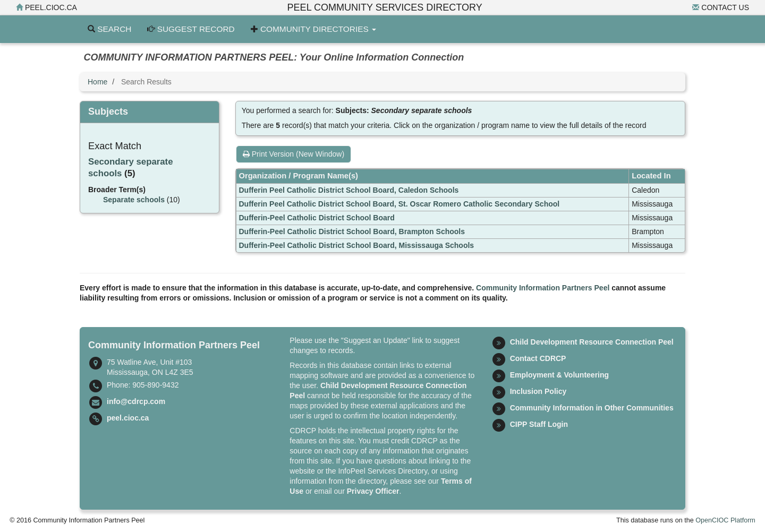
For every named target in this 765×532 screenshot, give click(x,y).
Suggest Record (191, 29)
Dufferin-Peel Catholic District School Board (317, 218)
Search (109, 29)
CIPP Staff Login (539, 424)
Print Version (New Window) (294, 154)
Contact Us (721, 7)
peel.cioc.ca (46, 7)
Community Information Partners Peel (543, 288)
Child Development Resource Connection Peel (592, 342)
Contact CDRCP (538, 358)
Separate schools (134, 200)
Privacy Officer (373, 491)
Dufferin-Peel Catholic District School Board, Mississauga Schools (357, 245)
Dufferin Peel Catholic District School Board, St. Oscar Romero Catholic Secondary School (399, 204)
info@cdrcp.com (136, 401)
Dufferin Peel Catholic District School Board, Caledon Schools (349, 190)
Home (97, 82)
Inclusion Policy (538, 391)
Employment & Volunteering (559, 375)
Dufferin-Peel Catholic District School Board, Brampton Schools (352, 231)
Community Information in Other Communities (592, 408)
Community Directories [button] (313, 29)
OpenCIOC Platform (725, 520)
